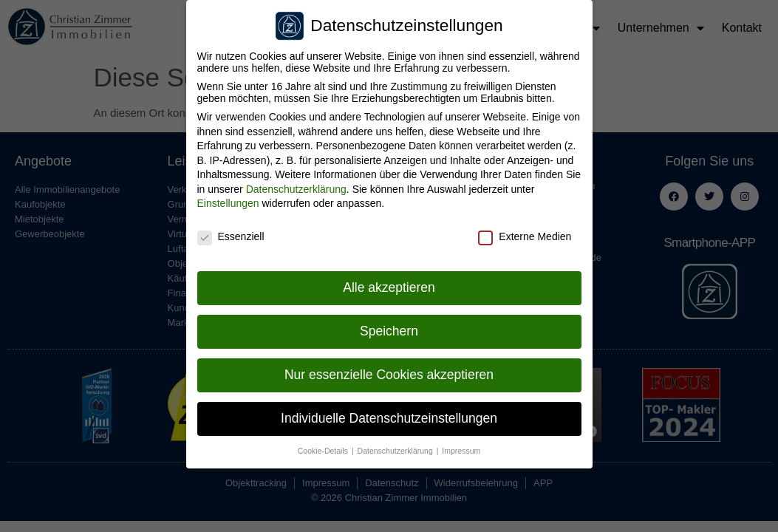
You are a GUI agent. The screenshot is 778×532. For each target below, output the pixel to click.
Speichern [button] (389, 331)
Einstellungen (228, 203)
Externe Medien (525, 236)
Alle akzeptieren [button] (389, 287)
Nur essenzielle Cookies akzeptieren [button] (389, 375)
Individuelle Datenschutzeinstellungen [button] (389, 418)
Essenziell (231, 236)
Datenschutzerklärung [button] (396, 451)
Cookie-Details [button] (324, 451)
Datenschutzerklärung (296, 189)
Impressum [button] (461, 451)
